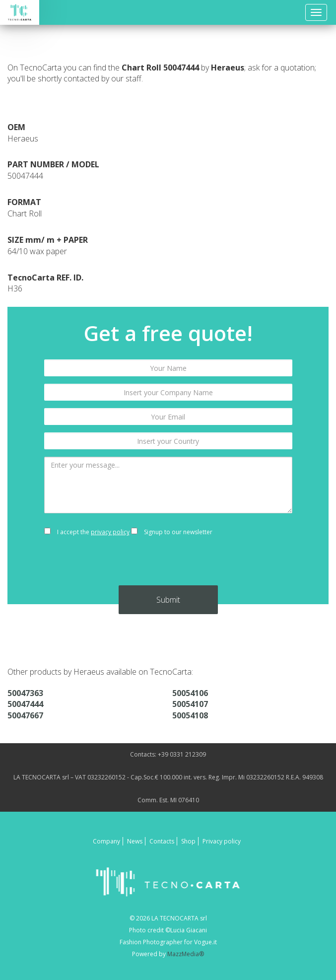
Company (106, 841)
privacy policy (110, 532)
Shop (188, 841)
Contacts (162, 841)
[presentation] (168, 566)
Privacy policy (222, 841)
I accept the (87, 532)
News (135, 841)
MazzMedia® (186, 954)
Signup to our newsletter (172, 532)
